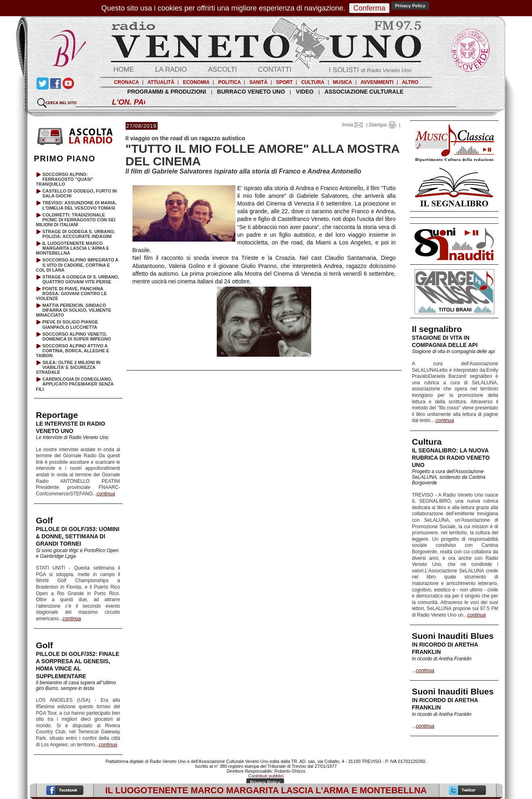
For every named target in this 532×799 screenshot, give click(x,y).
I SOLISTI (370, 70)
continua (445, 420)
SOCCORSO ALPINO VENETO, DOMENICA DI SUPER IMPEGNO (77, 336)
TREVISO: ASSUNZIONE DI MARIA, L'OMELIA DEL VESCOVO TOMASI (80, 205)
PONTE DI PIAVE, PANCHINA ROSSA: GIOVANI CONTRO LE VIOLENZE (72, 293)
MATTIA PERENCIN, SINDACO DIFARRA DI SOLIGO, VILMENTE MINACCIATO (74, 310)
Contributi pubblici (266, 776)
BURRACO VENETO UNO (251, 92)
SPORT (284, 82)
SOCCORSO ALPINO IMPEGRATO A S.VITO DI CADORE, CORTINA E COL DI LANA (77, 265)
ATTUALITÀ (161, 82)
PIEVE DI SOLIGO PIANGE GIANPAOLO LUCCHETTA (71, 324)
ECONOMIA (196, 82)
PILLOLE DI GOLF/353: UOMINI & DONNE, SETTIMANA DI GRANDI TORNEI (78, 536)
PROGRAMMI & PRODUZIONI (167, 92)
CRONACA (127, 82)
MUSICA (343, 82)
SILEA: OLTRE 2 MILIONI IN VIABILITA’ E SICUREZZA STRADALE (68, 367)
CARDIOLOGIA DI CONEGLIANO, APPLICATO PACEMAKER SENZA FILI (75, 384)
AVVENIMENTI (377, 82)
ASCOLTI (222, 70)
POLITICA (229, 82)
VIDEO (305, 92)
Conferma (369, 8)
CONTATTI (275, 70)
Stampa (382, 125)
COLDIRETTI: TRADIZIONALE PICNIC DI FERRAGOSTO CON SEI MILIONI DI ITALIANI (76, 220)
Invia (354, 125)
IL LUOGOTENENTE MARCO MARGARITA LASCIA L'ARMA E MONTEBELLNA (73, 248)
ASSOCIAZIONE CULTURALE (364, 92)
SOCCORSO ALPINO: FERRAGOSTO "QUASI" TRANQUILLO (65, 179)
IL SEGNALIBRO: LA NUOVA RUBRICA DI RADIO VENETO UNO (451, 458)
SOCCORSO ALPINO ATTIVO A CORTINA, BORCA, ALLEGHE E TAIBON (73, 351)
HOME (124, 70)
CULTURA (313, 82)
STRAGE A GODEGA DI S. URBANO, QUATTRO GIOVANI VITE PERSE (81, 279)
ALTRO (410, 82)
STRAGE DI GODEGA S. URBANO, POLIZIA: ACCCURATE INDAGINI (79, 234)
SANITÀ (258, 82)
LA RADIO (171, 70)
